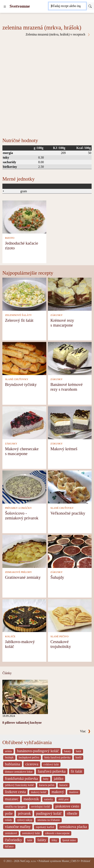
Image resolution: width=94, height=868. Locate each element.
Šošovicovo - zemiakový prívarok (22, 515)
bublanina (13, 764)
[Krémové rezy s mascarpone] (70, 294)
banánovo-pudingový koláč (38, 751)
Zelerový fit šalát (19, 320)
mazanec (12, 799)
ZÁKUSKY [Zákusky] (57, 315)
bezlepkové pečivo (29, 757)
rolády (8, 820)
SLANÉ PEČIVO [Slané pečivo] (60, 636)
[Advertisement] (47, 85)
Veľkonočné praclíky (68, 513)
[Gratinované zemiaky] (24, 551)
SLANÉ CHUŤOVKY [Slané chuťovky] (17, 379)
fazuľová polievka (52, 771)
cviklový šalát (51, 764)
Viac (85, 731)
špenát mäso (69, 840)
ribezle (72, 813)
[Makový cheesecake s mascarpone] (24, 422)
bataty (67, 751)
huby (46, 779)
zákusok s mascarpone (57, 833)
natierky (49, 799)
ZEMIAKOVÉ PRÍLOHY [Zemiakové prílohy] (18, 572)
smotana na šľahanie (49, 820)
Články (7, 673)
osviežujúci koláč (41, 807)
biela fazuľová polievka (57, 757)
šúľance (9, 846)
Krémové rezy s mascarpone (62, 323)
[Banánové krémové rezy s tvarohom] (70, 358)
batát (79, 751)
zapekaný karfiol (45, 827)
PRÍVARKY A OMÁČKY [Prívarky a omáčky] (18, 508)
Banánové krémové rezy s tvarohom (67, 387)
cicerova (32, 764)
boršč (79, 757)
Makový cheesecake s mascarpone (22, 451)
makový (58, 792)
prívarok (24, 813)
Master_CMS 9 (70, 861)
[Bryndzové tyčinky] (24, 358)
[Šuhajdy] (70, 551)
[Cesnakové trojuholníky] (70, 615)
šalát (30, 840)
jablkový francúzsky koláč (19, 785)
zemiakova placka (73, 827)
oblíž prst (63, 799)
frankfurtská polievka (21, 778)
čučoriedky (13, 840)
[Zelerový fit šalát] (24, 294)
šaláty (42, 840)
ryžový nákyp (25, 820)
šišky (54, 840)
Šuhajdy (57, 577)
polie (9, 813)
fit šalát (77, 771)
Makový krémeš (64, 449)
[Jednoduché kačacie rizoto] (24, 217)
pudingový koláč (49, 813)
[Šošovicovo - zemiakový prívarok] (24, 487)
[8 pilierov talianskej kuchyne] (25, 697)
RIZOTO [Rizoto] (10, 238)
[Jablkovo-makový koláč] (24, 615)
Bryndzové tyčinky (21, 384)
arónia (8, 751)
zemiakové (11, 833)
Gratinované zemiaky (23, 577)
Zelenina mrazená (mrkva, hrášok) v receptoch (58, 34)
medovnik (31, 799)
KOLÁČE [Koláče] (10, 636)
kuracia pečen (47, 785)
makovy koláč (39, 792)
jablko (58, 778)
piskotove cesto (67, 806)
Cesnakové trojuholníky (61, 644)
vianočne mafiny (18, 827)
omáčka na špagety (15, 807)
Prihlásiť (86, 861)
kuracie (63, 785)
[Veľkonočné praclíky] (70, 487)
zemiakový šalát (31, 833)
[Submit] (90, 6)
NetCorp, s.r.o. (28, 861)
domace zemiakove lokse (19, 772)
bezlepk (9, 757)
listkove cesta (15, 792)
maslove (74, 792)
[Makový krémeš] (70, 422)
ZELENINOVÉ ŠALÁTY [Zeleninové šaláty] (18, 315)
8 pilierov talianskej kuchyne (22, 723)
